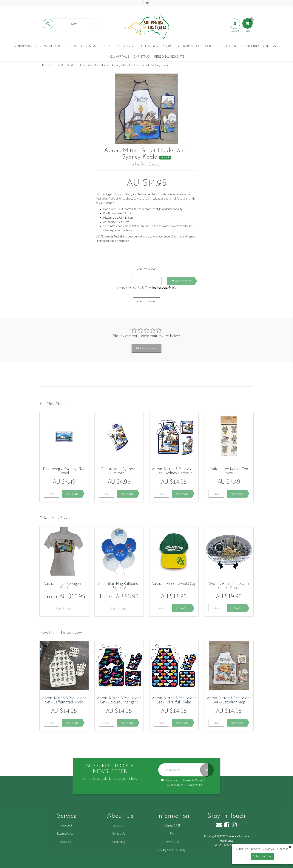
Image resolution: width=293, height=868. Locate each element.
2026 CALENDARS (52, 46)
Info (174, 287)
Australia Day (23, 46)
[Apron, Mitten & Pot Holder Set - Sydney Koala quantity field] (147, 281)
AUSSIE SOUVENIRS (82, 46)
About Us (119, 825)
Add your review (146, 348)
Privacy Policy (194, 785)
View (52, 494)
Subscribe (65, 842)
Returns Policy (65, 834)
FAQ (172, 834)
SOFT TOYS (230, 46)
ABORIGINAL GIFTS (117, 46)
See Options (64, 609)
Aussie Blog (118, 842)
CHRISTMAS (142, 56)
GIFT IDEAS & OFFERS (261, 46)
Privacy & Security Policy (172, 850)
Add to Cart (181, 281)
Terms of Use (172, 842)
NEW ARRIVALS (119, 56)
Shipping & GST (172, 825)
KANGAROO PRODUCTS (199, 46)
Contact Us (119, 834)
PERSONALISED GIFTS (169, 56)
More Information (146, 269)
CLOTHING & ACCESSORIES (156, 46)
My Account (65, 825)
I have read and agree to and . (183, 782)
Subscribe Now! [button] (263, 856)
